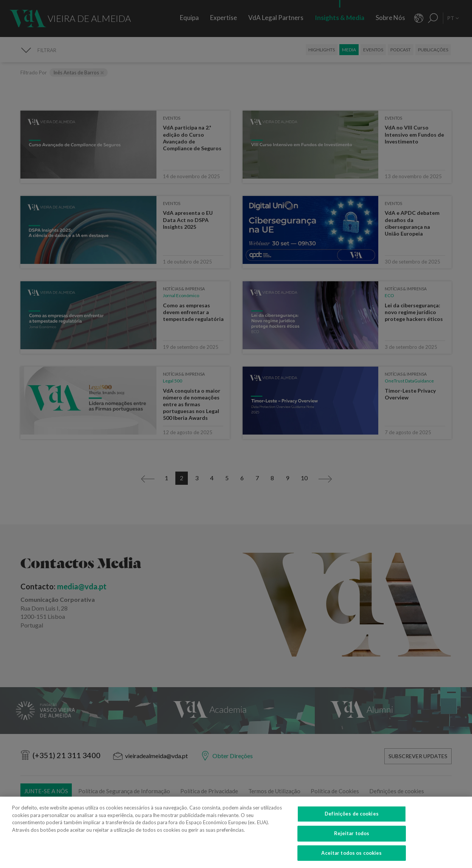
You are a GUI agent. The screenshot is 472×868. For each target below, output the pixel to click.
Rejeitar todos (352, 839)
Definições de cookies (352, 819)
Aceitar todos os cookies (351, 858)
